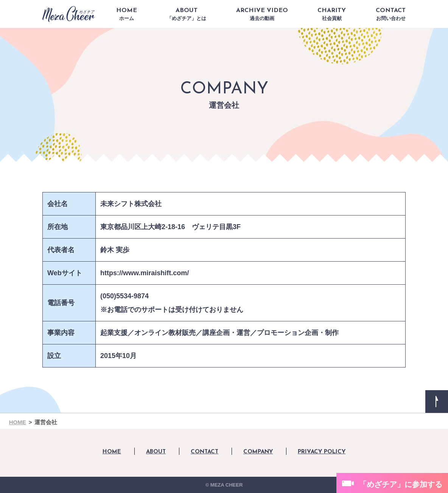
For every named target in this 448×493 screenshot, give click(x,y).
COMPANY (258, 452)
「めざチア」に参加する (401, 484)
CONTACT (391, 14)
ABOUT (187, 14)
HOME (127, 14)
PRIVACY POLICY (322, 452)
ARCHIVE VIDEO (262, 14)
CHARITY (332, 14)
